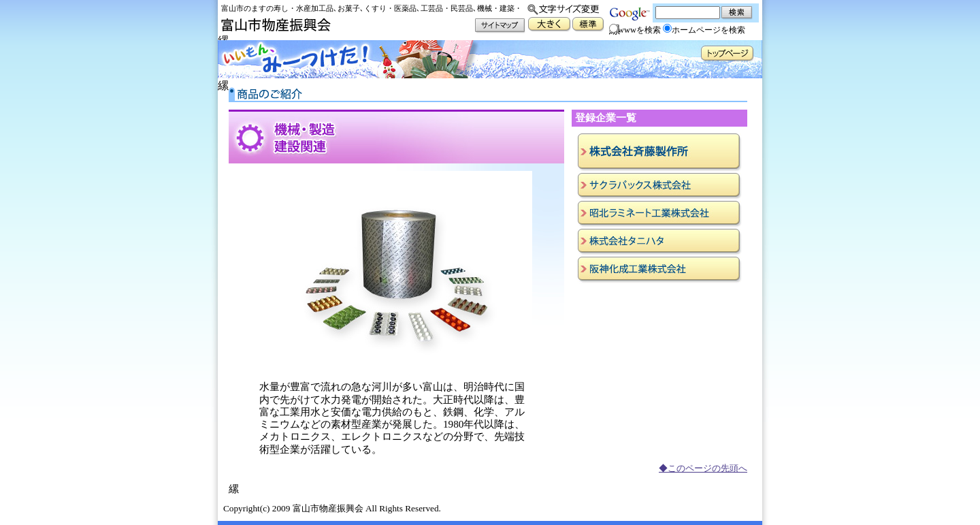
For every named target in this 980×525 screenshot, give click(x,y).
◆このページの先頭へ (703, 468)
